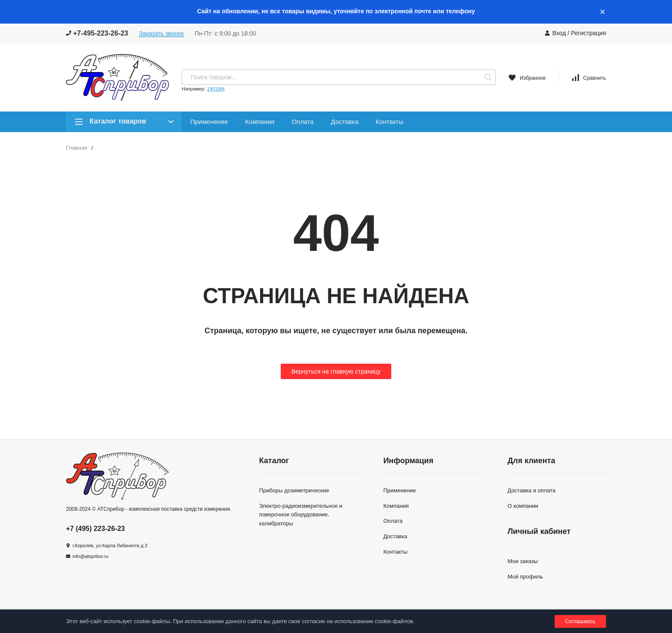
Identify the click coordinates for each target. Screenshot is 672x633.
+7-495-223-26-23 (97, 33)
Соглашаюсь (580, 621)
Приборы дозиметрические (294, 490)
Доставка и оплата (531, 490)
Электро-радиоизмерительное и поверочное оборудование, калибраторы (301, 515)
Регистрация (588, 33)
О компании (523, 506)
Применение (209, 122)
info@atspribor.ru (90, 556)
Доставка (345, 122)
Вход (559, 33)
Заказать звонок (161, 33)
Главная (76, 148)
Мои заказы (523, 561)
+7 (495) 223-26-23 (95, 529)
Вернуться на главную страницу (336, 371)
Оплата (303, 122)
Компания (260, 122)
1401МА (216, 89)
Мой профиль (525, 577)
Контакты (389, 122)
